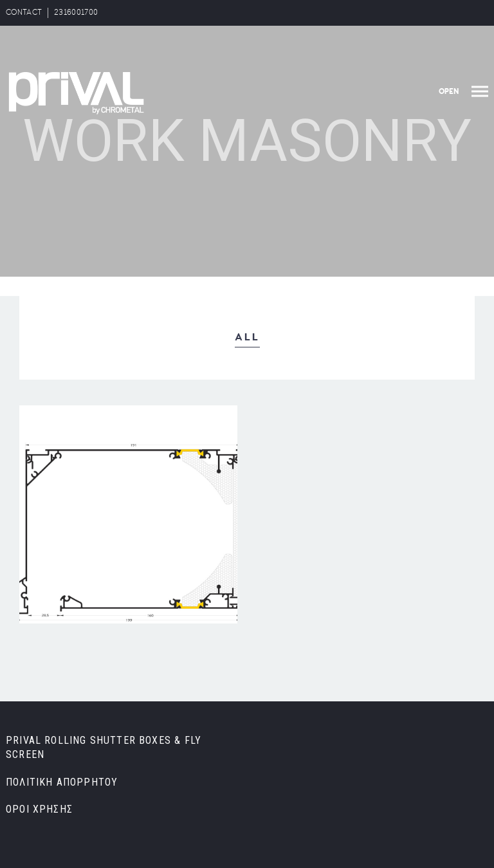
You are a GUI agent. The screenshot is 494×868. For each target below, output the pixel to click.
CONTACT (24, 13)
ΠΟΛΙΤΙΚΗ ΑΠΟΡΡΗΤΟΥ (62, 782)
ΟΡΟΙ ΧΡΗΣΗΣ (39, 809)
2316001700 (76, 13)
